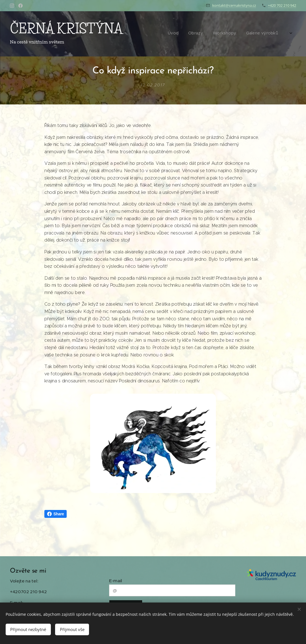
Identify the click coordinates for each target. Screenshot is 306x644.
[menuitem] (224, 34)
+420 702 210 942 (282, 5)
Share (56, 514)
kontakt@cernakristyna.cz (234, 5)
